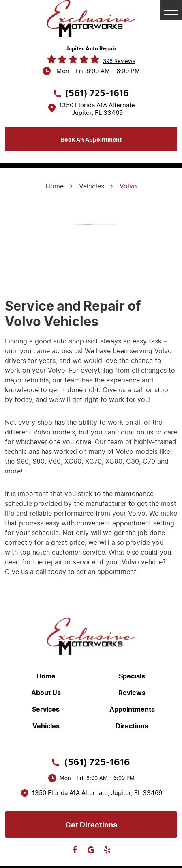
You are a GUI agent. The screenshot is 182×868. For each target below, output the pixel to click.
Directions (132, 726)
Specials (132, 676)
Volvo (128, 186)
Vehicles (92, 186)
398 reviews (119, 61)
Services (46, 710)
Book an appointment (91, 140)
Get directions (91, 825)
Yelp (107, 850)
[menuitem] (48, 676)
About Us (46, 693)
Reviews (132, 693)
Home (55, 186)
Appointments (132, 710)
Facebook (75, 850)
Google (91, 850)
